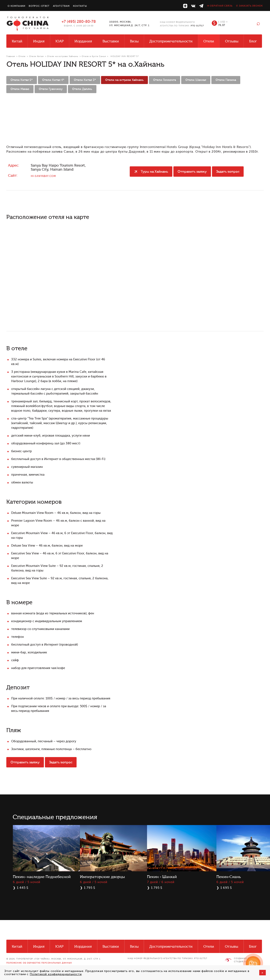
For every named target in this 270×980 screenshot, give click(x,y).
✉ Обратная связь (220, 6)
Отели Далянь (82, 89)
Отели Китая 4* (53, 80)
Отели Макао (20, 89)
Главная (11, 56)
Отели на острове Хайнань (63, 56)
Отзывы (232, 41)
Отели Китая (36, 56)
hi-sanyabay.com (43, 176)
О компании (16, 6)
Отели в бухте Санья (94, 56)
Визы (134, 41)
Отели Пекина (226, 80)
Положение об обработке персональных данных (39, 963)
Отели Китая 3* (85, 80)
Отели (209, 41)
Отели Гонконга (165, 80)
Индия (39, 41)
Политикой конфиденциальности (56, 974)
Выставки (111, 41)
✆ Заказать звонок (249, 6)
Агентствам (61, 6)
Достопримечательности (171, 41)
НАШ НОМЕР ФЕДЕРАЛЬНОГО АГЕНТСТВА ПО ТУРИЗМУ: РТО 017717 (167, 958)
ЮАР (60, 41)
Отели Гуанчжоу (51, 89)
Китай (17, 41)
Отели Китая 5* (22, 80)
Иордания (83, 41)
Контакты (80, 6)
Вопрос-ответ (39, 6)
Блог (253, 41)
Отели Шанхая (196, 80)
